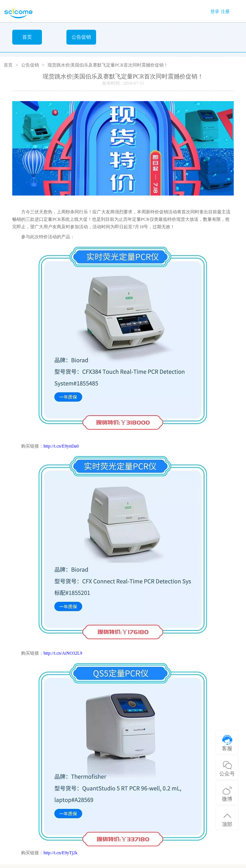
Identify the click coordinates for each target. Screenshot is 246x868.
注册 (225, 12)
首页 (27, 37)
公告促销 (30, 65)
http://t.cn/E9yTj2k (60, 853)
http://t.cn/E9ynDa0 (61, 446)
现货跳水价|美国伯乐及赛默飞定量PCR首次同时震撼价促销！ (108, 65)
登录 (215, 12)
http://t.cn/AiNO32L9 (63, 653)
